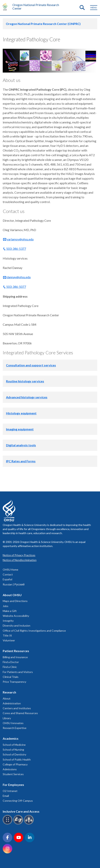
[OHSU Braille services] (8, 824)
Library (7, 718)
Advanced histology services (27, 397)
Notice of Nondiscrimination (20, 560)
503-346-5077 (16, 287)
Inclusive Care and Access (21, 811)
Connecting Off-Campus (18, 801)
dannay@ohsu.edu (19, 277)
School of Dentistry (14, 754)
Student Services (13, 774)
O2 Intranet (10, 791)
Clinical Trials (11, 677)
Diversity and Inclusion (17, 626)
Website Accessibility (16, 616)
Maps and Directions (15, 601)
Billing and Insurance (15, 657)
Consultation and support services (31, 365)
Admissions (10, 769)
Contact (8, 574)
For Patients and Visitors (18, 672)
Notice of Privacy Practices (19, 555)
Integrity (8, 621)
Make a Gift (10, 611)
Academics (11, 738)
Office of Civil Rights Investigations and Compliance (34, 631)
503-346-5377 (16, 249)
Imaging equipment (20, 429)
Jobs (6, 606)
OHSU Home (10, 570)
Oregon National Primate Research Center (36, 7)
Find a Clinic (10, 667)
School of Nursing (13, 750)
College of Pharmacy (15, 764)
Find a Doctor (11, 662)
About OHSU (12, 595)
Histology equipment (21, 413)
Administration (12, 703)
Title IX (7, 635)
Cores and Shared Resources (20, 713)
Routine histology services (25, 381)
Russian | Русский (14, 584)
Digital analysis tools (21, 445)
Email (6, 796)
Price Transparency (14, 682)
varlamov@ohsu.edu (20, 239)
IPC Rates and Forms (21, 461)
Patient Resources (16, 651)
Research (9, 692)
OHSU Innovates (13, 723)
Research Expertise (15, 728)
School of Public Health (17, 759)
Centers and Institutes (17, 708)
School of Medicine (14, 745)
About (7, 698)
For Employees (13, 785)
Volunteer (9, 640)
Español (7, 579)
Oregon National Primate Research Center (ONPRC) (43, 24)
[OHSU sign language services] (19, 824)
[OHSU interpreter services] (29, 824)
